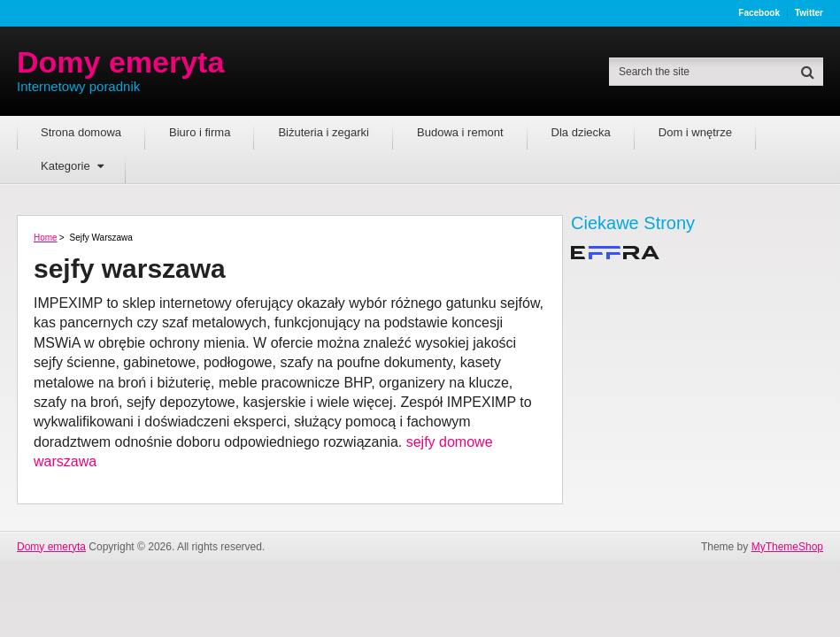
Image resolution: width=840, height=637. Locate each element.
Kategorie (66, 166)
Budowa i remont (460, 132)
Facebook (759, 13)
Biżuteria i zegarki (324, 132)
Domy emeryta (120, 62)
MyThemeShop (787, 547)
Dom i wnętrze (695, 132)
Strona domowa (81, 132)
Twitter (809, 13)
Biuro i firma (200, 132)
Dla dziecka (581, 132)
